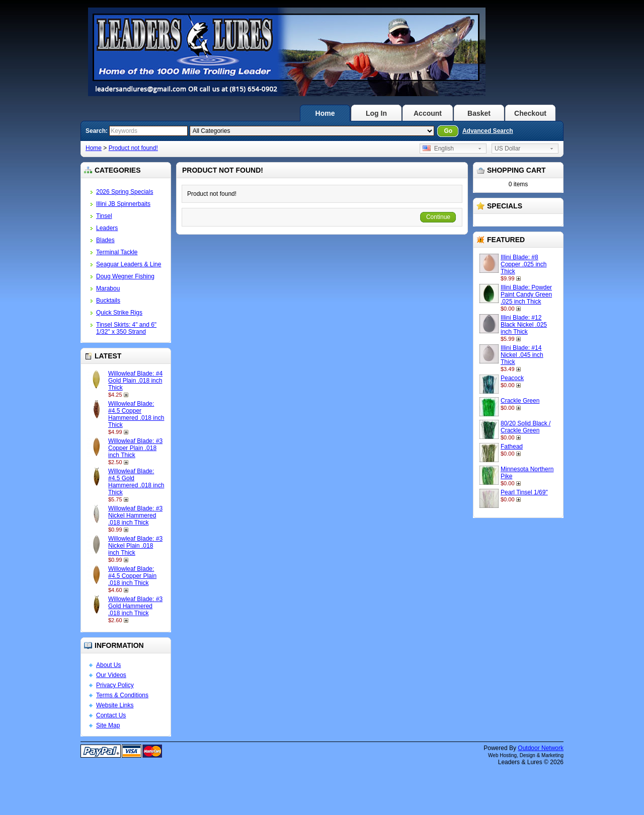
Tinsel (104, 216)
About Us (108, 665)
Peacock (512, 378)
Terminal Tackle (117, 252)
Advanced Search (488, 131)
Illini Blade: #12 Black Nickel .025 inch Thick (524, 325)
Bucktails (108, 301)
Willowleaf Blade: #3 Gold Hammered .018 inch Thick (135, 606)
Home (325, 113)
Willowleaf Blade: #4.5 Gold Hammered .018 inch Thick (136, 482)
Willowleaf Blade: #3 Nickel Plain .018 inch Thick (135, 546)
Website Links (115, 705)
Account (428, 113)
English (438, 149)
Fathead (512, 447)
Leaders (107, 228)
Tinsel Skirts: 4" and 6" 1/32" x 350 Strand (126, 328)
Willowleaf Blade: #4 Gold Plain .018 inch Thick (135, 381)
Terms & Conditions (122, 695)
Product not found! (133, 148)
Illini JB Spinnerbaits (123, 204)
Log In (376, 113)
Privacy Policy (115, 685)
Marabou (108, 288)
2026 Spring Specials (125, 192)
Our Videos (111, 675)
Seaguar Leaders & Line (129, 264)
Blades (105, 240)
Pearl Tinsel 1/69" (524, 492)
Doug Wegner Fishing (125, 276)
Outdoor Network (541, 748)
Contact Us (111, 715)
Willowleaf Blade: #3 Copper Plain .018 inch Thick (135, 448)
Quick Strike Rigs (119, 313)
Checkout (530, 113)
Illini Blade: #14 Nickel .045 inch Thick (522, 355)
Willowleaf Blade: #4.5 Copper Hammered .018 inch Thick (136, 414)
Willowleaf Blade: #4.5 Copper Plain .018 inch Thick (132, 576)
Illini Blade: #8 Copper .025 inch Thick (524, 264)
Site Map (108, 725)
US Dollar (507, 149)
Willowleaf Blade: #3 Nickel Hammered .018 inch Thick (135, 515)
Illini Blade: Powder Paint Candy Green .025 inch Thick (526, 294)
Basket (479, 113)
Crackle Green (520, 401)
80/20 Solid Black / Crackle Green (526, 427)
